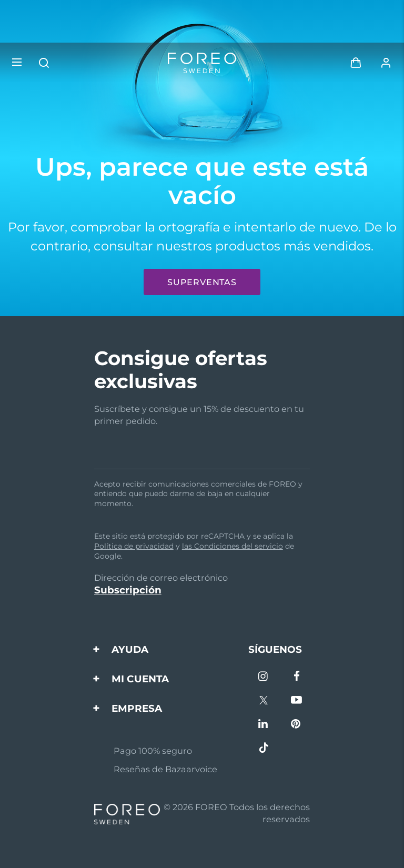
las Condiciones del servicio (233, 546)
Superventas (202, 282)
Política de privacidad (134, 546)
